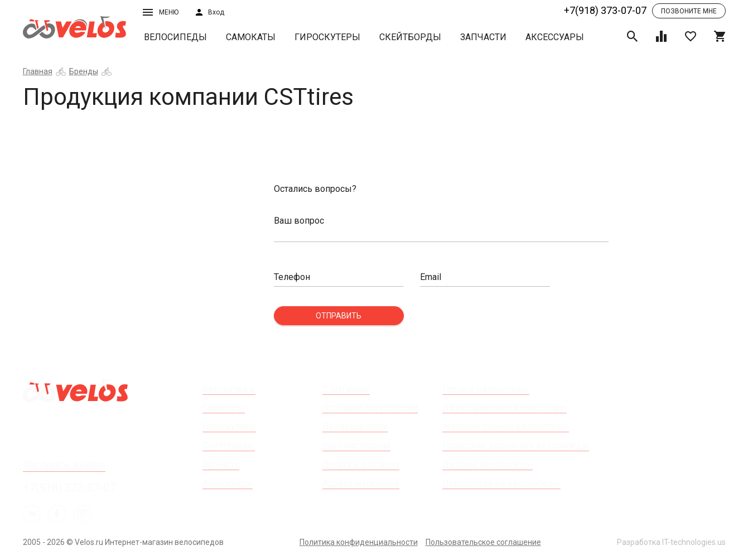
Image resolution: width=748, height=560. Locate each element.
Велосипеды (175, 37)
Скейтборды (410, 37)
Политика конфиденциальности (359, 542)
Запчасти (483, 37)
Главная (38, 71)
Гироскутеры (327, 37)
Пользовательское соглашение (483, 542)
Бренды (84, 71)
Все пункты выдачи (64, 464)
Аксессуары (555, 37)
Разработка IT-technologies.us (671, 542)
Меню (161, 12)
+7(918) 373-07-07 (605, 10)
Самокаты (251, 37)
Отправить (339, 316)
